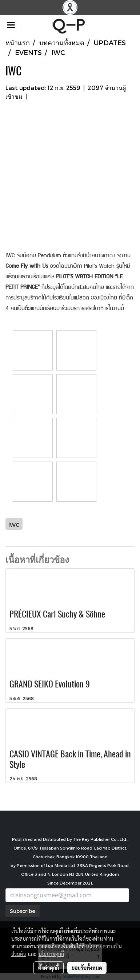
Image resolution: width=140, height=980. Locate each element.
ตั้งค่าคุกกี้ (49, 968)
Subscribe (23, 911)
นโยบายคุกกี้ (51, 954)
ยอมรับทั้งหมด (87, 968)
